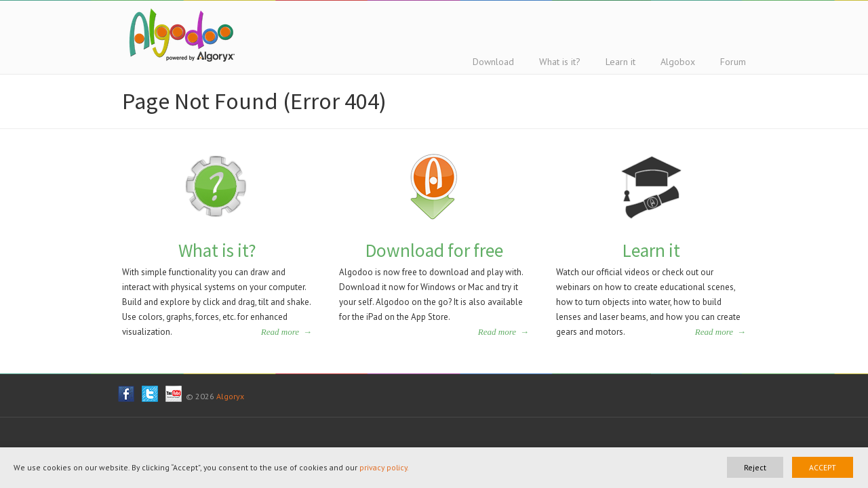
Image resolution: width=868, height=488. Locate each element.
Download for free (434, 250)
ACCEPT (823, 467)
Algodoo (180, 35)
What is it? (217, 250)
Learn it (651, 250)
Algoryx (230, 396)
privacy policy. (384, 467)
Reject (755, 467)
